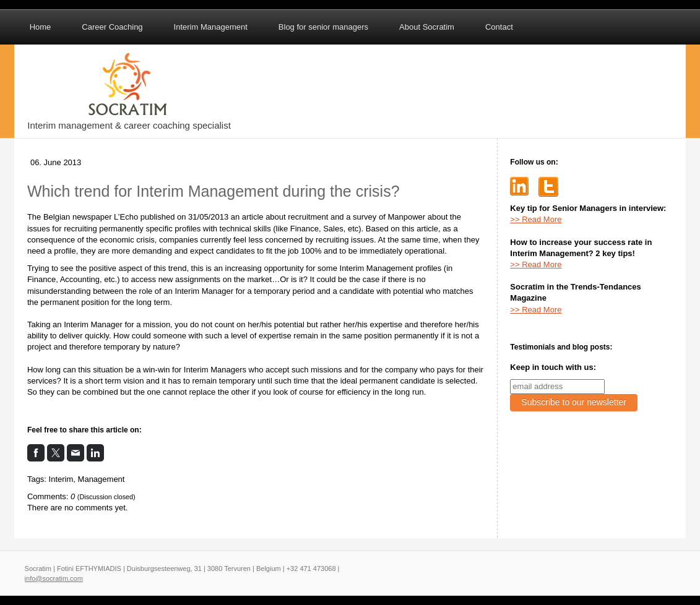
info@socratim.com (54, 578)
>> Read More (536, 219)
